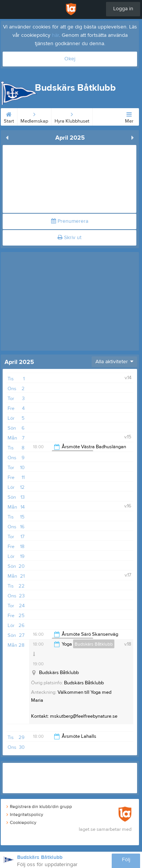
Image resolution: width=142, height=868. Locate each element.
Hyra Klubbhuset (72, 116)
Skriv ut (69, 238)
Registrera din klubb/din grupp (39, 807)
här (55, 35)
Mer (129, 116)
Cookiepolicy (21, 822)
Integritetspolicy (25, 814)
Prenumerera (70, 221)
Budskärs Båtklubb (94, 644)
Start (9, 116)
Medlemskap (34, 116)
